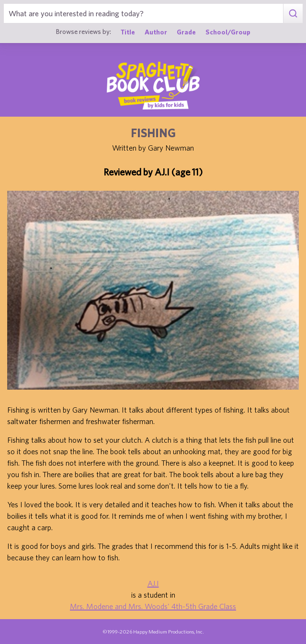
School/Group (228, 32)
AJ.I (153, 583)
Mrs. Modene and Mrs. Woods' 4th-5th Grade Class (153, 606)
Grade (186, 32)
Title (128, 32)
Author (156, 32)
